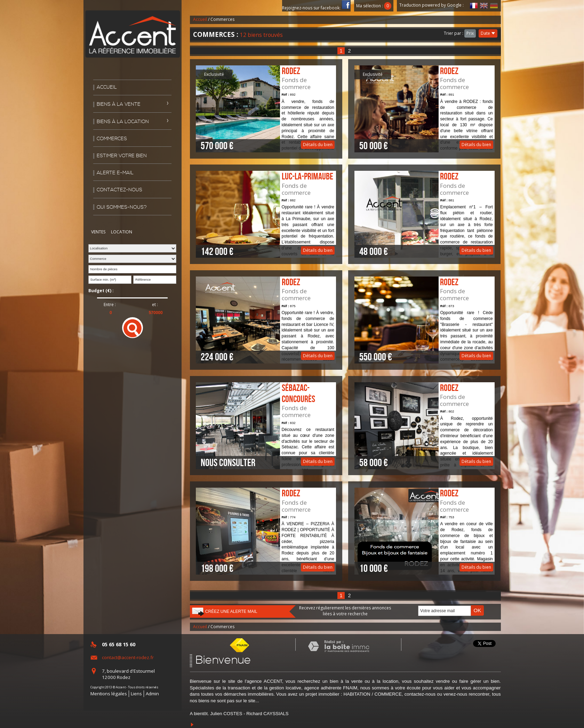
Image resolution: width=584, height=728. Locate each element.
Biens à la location (123, 122)
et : (155, 305)
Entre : (110, 305)
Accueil (107, 87)
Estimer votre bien (122, 156)
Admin (152, 694)
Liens (136, 694)
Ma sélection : (374, 6)
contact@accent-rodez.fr (128, 657)
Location (122, 232)
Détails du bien (266, 109)
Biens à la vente (119, 104)
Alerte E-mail (115, 173)
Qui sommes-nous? (122, 207)
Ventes (98, 232)
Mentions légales (109, 694)
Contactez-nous (119, 190)
